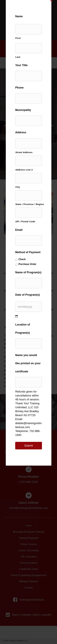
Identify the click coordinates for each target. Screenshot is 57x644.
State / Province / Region (29, 204)
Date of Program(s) (28, 295)
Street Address (24, 152)
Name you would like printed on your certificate (28, 363)
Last (18, 57)
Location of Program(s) (23, 329)
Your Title (21, 65)
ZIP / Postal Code (25, 222)
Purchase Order (27, 264)
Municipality (23, 110)
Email (19, 230)
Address (21, 132)
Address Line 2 (24, 170)
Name (19, 16)
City (18, 187)
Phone (19, 88)
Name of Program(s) (28, 272)
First (18, 38)
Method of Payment (28, 252)
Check (22, 259)
